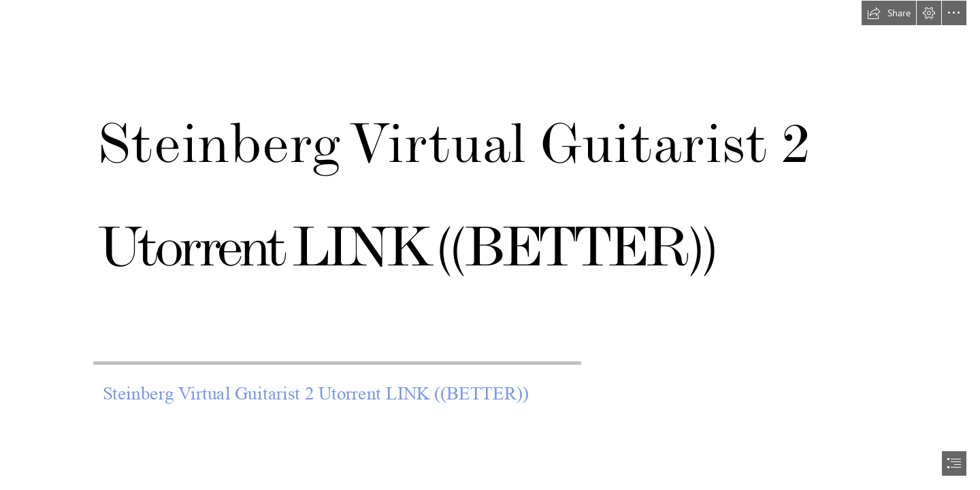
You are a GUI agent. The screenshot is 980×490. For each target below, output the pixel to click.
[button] (889, 13)
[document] (490, 245)
